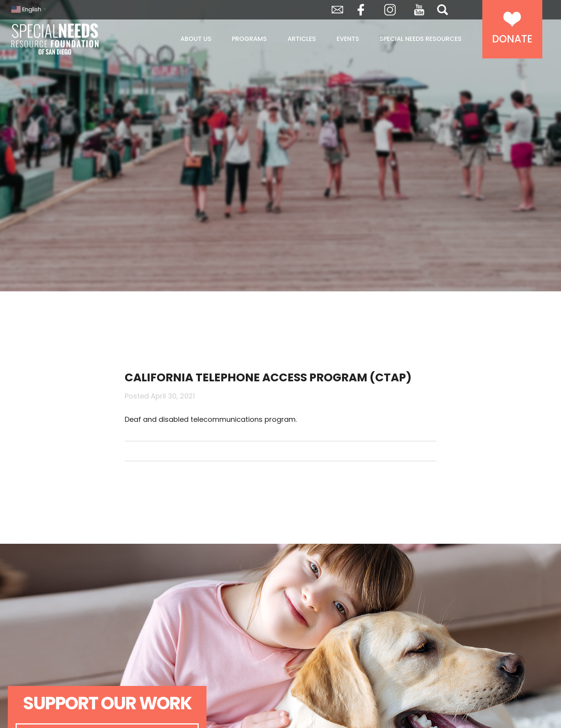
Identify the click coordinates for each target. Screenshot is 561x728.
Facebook (361, 10)
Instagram (390, 10)
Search (443, 10)
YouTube (419, 10)
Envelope (337, 10)
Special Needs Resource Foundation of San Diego (75, 39)
